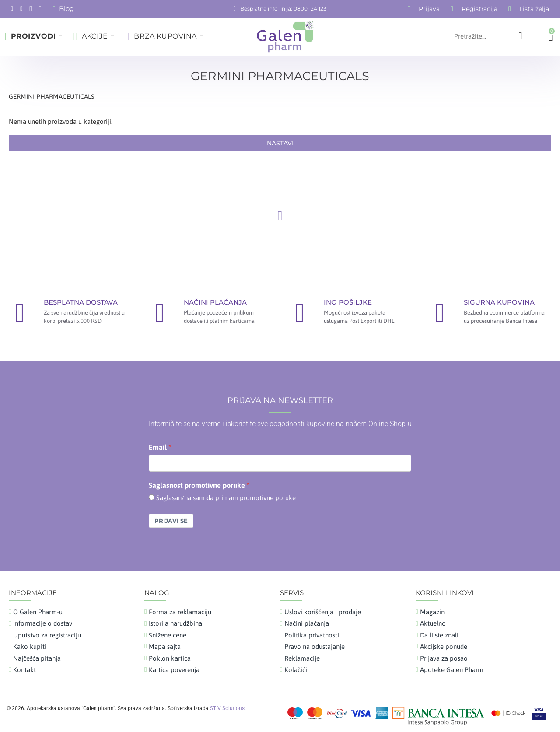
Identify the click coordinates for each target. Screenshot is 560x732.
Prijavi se (171, 521)
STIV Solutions (227, 708)
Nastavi (280, 143)
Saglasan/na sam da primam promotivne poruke (226, 498)
